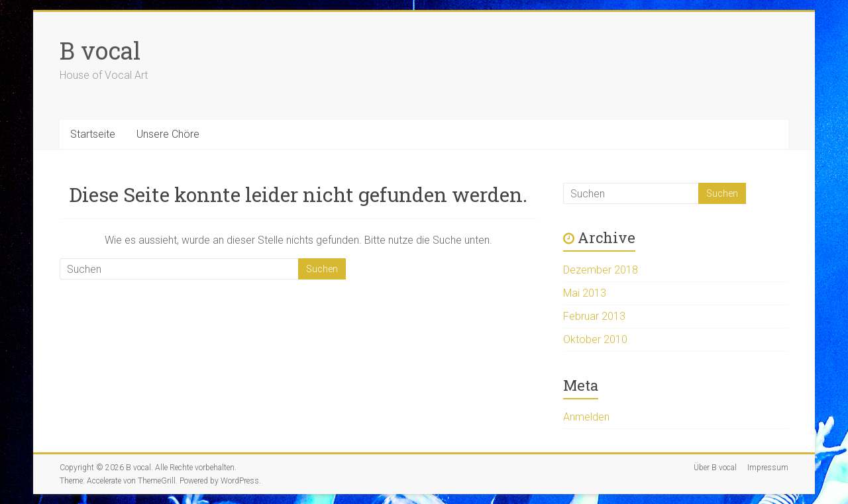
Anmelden (586, 417)
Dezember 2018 (601, 270)
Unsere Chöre (168, 134)
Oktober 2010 (595, 339)
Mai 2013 (585, 293)
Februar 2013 (594, 316)
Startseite (93, 134)
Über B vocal (715, 468)
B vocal (100, 50)
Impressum (768, 468)
